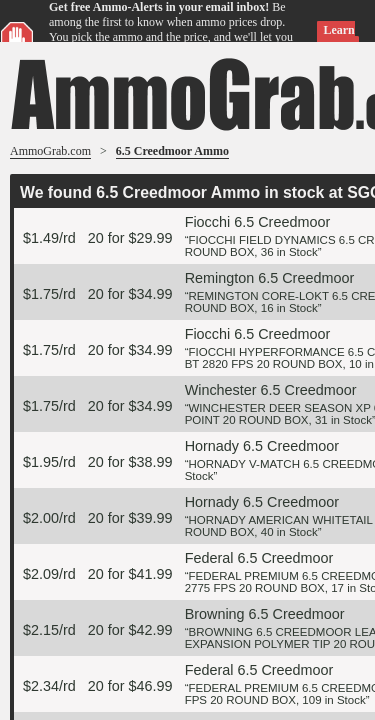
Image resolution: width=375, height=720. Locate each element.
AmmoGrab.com (50, 151)
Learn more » (335, 37)
